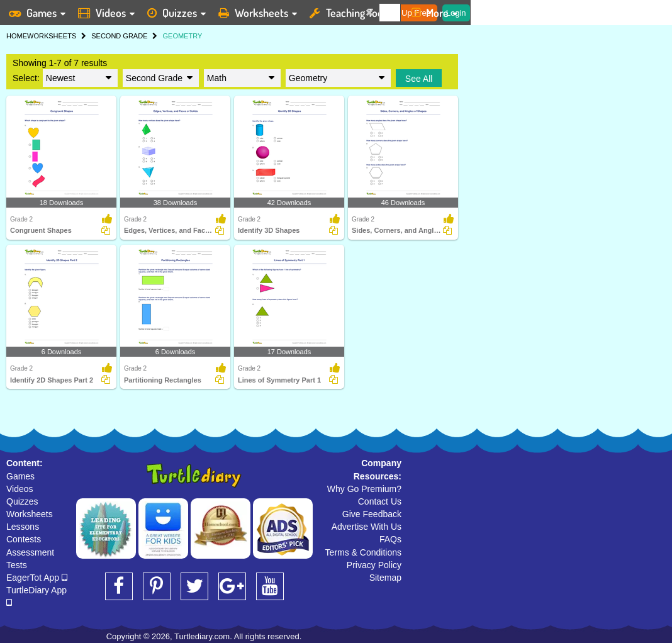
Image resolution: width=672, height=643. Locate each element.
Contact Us (380, 501)
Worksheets (30, 514)
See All (419, 79)
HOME (17, 36)
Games (20, 476)
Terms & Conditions (363, 552)
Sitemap (385, 578)
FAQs (390, 539)
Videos (20, 489)
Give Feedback (372, 514)
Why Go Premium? (364, 489)
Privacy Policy (374, 565)
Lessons (23, 527)
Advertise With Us (367, 527)
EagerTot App (37, 578)
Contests (24, 539)
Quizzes (22, 501)
